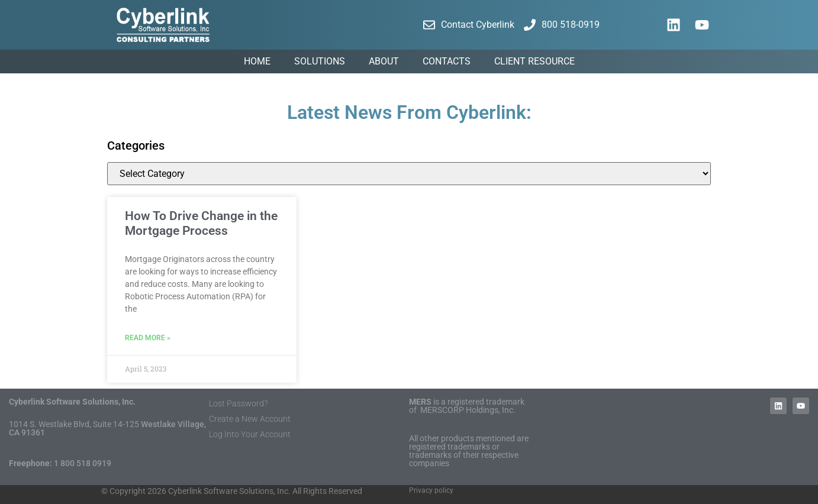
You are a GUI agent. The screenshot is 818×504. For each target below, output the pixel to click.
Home (257, 61)
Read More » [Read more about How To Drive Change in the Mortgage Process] (148, 338)
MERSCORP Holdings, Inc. (468, 410)
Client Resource (534, 61)
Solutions (320, 61)
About (384, 61)
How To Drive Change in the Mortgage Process (201, 223)
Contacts (447, 61)
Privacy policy (431, 490)
